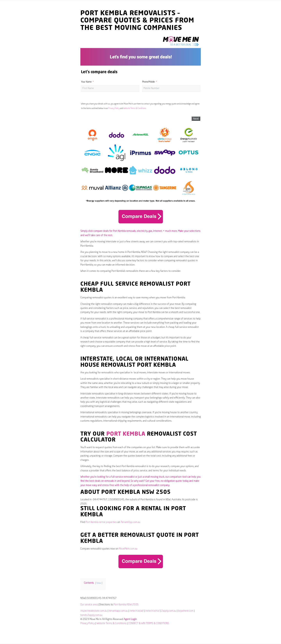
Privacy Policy (114, 108)
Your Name (86, 82)
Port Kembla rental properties (101, 522)
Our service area (89, 605)
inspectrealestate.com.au (94, 611)
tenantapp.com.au (118, 611)
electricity (142, 231)
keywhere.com (186, 611)
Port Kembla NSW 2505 (126, 605)
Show (99, 583)
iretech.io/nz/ (152, 611)
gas (150, 231)
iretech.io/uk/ (137, 611)
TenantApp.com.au (131, 522)
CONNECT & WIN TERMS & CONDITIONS (149, 623)
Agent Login (130, 619)
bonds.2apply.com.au (91, 615)
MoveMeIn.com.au (128, 549)
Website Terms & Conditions (135, 108)
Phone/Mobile (148, 82)
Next (196, 119)
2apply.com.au (169, 611)
